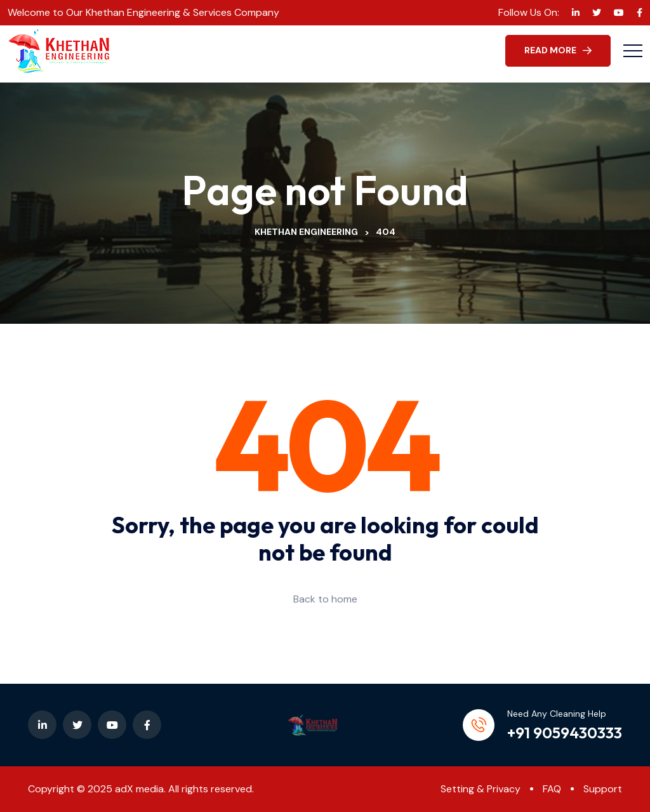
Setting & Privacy (481, 789)
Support (603, 789)
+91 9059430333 (565, 733)
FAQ (552, 789)
